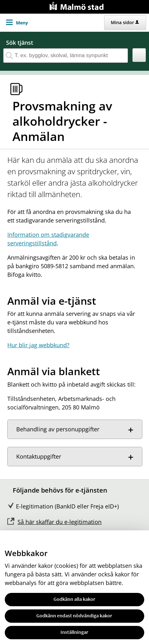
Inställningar (74, 632)
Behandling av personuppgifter (58, 429)
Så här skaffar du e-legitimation (60, 522)
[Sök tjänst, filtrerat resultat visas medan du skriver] (66, 56)
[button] (139, 55)
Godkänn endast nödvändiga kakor (74, 615)
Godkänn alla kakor (74, 599)
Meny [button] (22, 23)
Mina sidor (125, 22)
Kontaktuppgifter (39, 456)
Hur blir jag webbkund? (38, 345)
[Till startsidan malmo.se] (78, 5)
